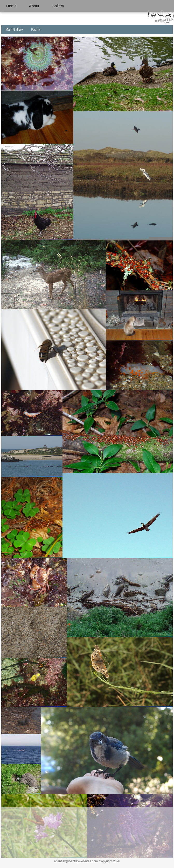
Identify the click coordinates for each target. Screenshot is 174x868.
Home (11, 6)
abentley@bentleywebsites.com (76, 861)
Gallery (58, 6)
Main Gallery (14, 30)
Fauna (36, 30)
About (34, 6)
